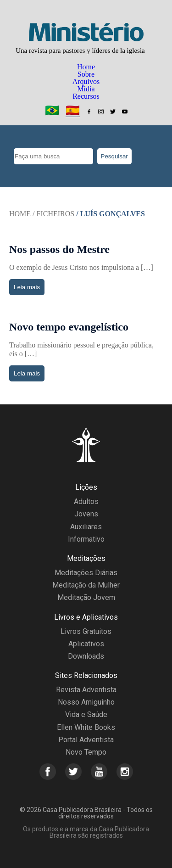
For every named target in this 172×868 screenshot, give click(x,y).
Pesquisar (114, 156)
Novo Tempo (86, 752)
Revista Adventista (86, 690)
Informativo (86, 539)
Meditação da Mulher (86, 585)
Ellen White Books (86, 727)
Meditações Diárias (86, 573)
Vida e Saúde (86, 714)
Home (86, 67)
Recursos (86, 96)
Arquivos (86, 81)
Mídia (86, 89)
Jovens (86, 514)
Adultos (86, 501)
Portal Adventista (86, 740)
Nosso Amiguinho (86, 702)
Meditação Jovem (86, 597)
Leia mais (27, 287)
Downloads (86, 656)
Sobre (86, 74)
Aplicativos (86, 644)
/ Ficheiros (53, 214)
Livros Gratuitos (86, 631)
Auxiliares (86, 527)
